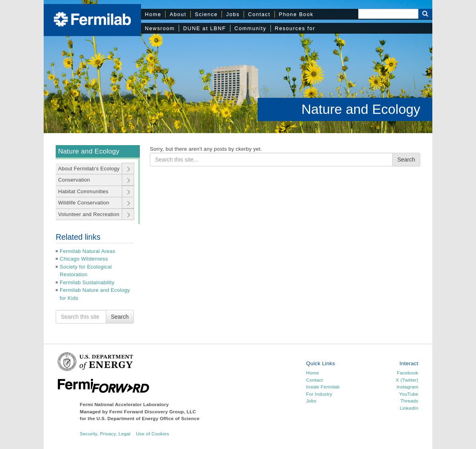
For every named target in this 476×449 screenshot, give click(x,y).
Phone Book (296, 14)
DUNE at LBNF (205, 28)
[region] (238, 67)
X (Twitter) (407, 380)
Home (153, 14)
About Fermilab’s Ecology (89, 169)
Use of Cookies (152, 434)
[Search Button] (425, 14)
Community (250, 28)
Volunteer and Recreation (89, 214)
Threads (409, 401)
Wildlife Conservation (84, 203)
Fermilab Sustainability (87, 282)
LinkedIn (409, 408)
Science (206, 14)
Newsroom (160, 28)
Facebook (408, 373)
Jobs (233, 14)
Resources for (295, 28)
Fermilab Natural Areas (88, 251)
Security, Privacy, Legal (105, 434)
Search (120, 317)
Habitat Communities (83, 191)
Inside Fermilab (323, 387)
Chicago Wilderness (84, 259)
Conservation (74, 180)
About (178, 14)
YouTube (409, 394)
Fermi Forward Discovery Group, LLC (153, 412)
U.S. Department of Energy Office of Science (148, 418)
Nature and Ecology (361, 109)
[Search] (388, 14)
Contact (259, 14)
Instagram (407, 387)
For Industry (319, 394)
